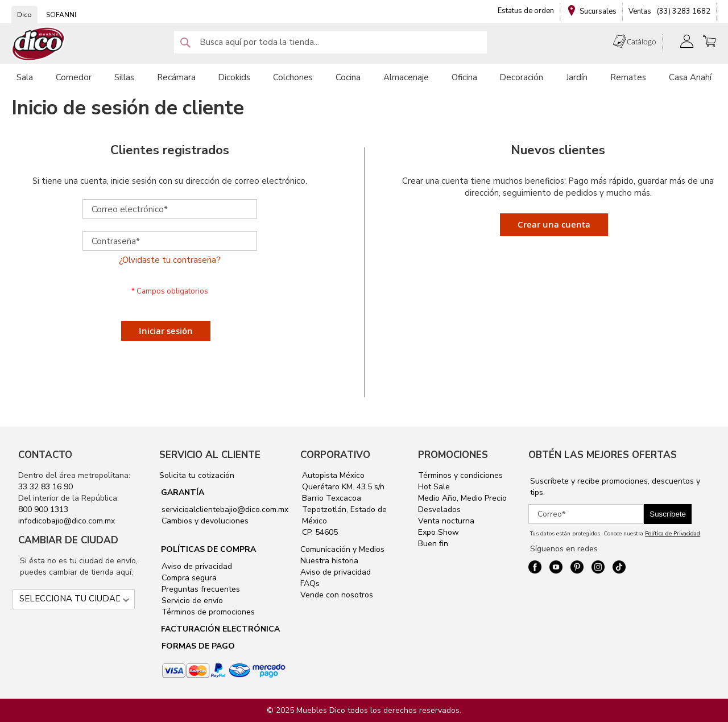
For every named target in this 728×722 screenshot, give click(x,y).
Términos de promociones (207, 612)
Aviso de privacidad (196, 566)
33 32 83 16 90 (45, 487)
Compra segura (188, 578)
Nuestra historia (329, 561)
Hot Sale (434, 487)
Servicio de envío (191, 601)
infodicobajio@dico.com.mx (67, 521)
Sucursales (598, 11)
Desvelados (439, 509)
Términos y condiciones (460, 475)
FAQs (310, 583)
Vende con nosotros (337, 595)
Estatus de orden (526, 11)
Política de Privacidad (673, 534)
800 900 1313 (43, 509)
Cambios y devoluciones (204, 521)
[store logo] (39, 44)
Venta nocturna (446, 521)
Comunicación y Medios (342, 549)
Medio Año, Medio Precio (462, 498)
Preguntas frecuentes (200, 589)
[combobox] (330, 42)
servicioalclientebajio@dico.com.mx (225, 509)
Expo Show (439, 532)
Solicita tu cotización (197, 475)
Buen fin (433, 544)
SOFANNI (61, 15)
